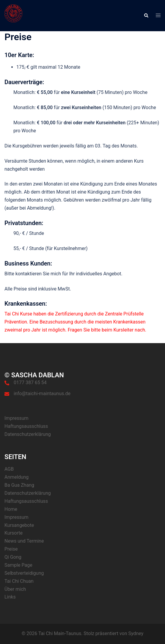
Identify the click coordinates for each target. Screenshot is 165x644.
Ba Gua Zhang (19, 485)
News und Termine (24, 541)
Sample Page (18, 565)
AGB (9, 469)
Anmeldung (16, 477)
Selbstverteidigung (24, 573)
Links (10, 597)
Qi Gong (13, 557)
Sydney (136, 633)
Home (11, 509)
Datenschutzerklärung (28, 434)
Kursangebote (19, 525)
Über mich (15, 589)
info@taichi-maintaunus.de (42, 394)
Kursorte (14, 533)
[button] (146, 15)
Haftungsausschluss (26, 426)
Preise (11, 549)
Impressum (16, 418)
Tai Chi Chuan (19, 581)
